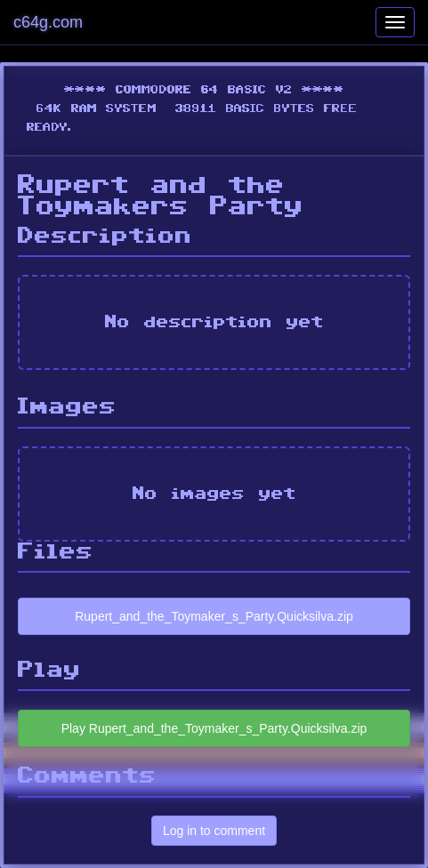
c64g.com (48, 22)
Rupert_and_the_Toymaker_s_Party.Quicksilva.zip (214, 616)
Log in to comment (214, 831)
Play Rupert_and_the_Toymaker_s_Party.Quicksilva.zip (214, 728)
